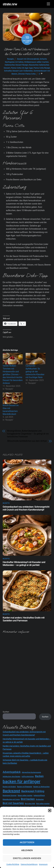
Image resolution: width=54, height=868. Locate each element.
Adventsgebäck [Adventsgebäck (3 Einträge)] (12, 772)
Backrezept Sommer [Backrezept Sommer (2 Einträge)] (10, 795)
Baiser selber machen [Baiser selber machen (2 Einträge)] (25, 795)
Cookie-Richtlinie (13, 864)
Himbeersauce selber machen (36, 62)
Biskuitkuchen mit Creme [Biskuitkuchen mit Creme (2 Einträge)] (11, 799)
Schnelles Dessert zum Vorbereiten (19, 71)
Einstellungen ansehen (27, 858)
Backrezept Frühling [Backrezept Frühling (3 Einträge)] (33, 791)
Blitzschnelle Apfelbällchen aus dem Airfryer (27, 441)
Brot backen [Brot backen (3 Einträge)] (28, 799)
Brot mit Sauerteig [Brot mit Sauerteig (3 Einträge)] (13, 803)
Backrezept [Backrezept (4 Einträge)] (11, 791)
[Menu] (48, 4)
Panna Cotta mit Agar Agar (22, 68)
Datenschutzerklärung (29, 864)
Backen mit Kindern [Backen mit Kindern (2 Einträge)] (9, 787)
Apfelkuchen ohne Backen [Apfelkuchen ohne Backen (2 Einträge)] (12, 777)
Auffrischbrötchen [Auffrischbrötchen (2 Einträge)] (28, 777)
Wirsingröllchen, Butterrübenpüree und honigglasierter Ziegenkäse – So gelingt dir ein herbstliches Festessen (28, 434)
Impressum (43, 864)
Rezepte (11, 59)
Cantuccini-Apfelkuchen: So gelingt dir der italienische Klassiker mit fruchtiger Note (35, 372)
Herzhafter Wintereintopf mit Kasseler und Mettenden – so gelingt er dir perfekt (24, 564)
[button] (50, 810)
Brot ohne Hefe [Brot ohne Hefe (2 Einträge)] (30, 804)
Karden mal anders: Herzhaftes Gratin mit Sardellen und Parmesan (24, 619)
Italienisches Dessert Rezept (16, 65)
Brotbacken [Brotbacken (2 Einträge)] (40, 799)
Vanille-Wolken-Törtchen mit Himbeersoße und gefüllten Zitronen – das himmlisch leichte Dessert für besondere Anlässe (13, 374)
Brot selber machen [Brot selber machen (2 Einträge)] (43, 804)
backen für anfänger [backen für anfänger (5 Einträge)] (22, 782)
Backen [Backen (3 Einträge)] (39, 776)
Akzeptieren (27, 842)
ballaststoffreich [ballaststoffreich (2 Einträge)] (39, 795)
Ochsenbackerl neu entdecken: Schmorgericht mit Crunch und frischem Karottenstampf (26, 508)
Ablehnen (27, 850)
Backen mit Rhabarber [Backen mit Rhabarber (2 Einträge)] (25, 787)
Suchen (6, 712)
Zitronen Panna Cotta (27, 74)
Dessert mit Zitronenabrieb (28, 59)
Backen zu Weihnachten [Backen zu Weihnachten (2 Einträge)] (42, 787)
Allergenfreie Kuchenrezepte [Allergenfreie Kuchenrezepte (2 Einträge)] (31, 772)
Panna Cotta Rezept (42, 68)
